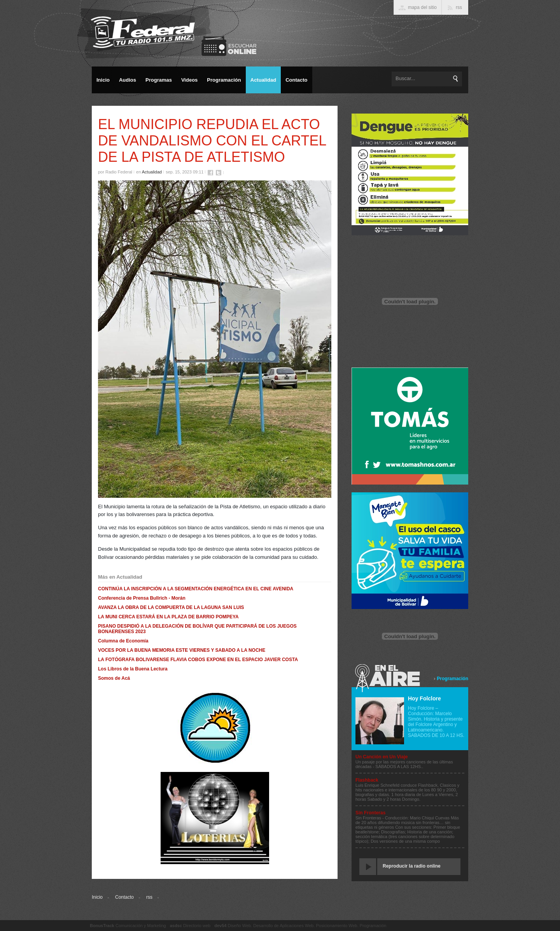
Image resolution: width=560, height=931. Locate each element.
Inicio (97, 897)
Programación (452, 679)
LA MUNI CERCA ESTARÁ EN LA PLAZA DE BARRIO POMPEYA (168, 617)
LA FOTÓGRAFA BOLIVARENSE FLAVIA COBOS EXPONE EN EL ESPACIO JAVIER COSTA (198, 660)
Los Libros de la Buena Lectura (133, 669)
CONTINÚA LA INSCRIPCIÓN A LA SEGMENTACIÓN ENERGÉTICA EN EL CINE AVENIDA (196, 589)
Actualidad (152, 172)
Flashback (367, 780)
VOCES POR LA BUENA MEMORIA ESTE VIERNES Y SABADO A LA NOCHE (182, 650)
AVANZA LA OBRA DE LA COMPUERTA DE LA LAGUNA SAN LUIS (171, 607)
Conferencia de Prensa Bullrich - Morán (142, 598)
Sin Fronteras (370, 813)
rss (149, 897)
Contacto (124, 897)
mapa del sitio (422, 7)
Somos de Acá (114, 678)
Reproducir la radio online (412, 866)
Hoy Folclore (424, 698)
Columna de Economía (123, 641)
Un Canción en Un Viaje (381, 757)
